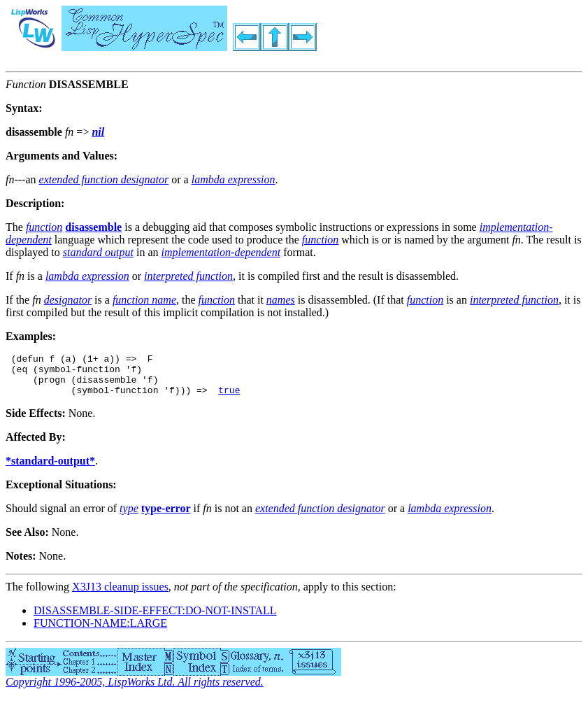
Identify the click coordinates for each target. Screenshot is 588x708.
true (229, 398)
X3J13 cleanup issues (120, 595)
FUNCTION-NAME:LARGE (100, 631)
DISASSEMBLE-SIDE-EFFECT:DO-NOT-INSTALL (155, 619)
